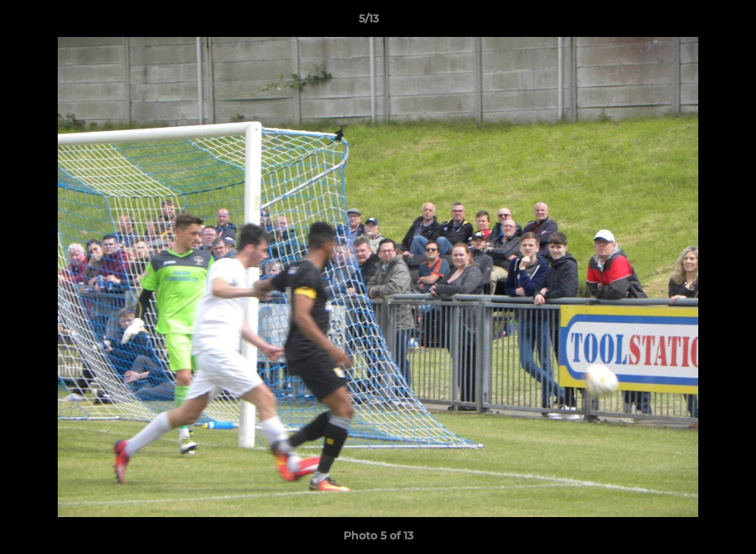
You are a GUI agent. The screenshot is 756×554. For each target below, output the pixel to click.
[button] (691, 22)
